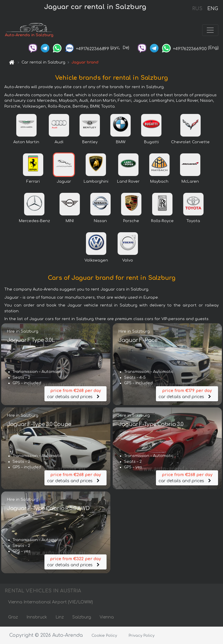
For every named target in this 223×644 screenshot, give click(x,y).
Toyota (193, 221)
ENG (213, 9)
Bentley (90, 142)
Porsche (131, 221)
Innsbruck (37, 617)
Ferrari (33, 182)
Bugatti (151, 142)
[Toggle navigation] (210, 30)
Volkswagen (96, 260)
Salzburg (82, 617)
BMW (121, 142)
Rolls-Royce (162, 221)
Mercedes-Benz (34, 221)
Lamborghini (96, 182)
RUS (197, 9)
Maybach (159, 182)
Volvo (128, 260)
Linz (60, 617)
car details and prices (75, 393)
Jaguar (64, 182)
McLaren (190, 182)
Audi (59, 142)
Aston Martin (26, 142)
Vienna (107, 617)
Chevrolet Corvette (190, 142)
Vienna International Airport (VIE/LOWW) (51, 602)
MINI (70, 221)
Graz (13, 617)
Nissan (100, 221)
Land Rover (128, 182)
